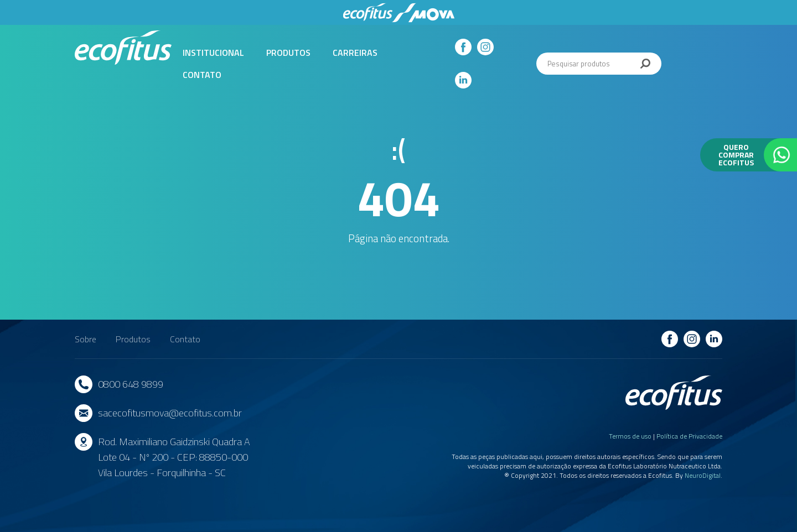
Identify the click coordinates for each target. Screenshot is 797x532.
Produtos (288, 53)
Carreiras (355, 53)
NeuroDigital (703, 475)
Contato (202, 75)
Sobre (86, 339)
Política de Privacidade (689, 436)
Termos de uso (630, 436)
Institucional (213, 53)
